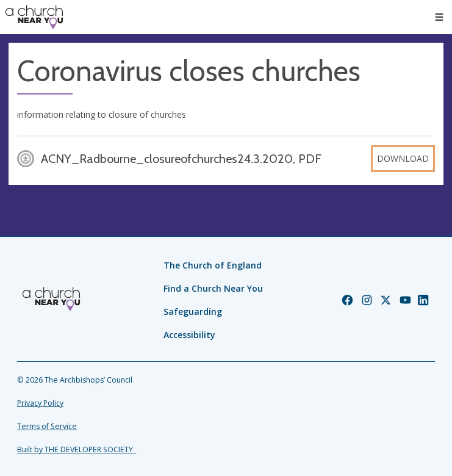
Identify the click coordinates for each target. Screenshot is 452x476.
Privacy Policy (40, 403)
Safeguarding (193, 312)
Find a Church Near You (213, 288)
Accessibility (189, 335)
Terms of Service (47, 426)
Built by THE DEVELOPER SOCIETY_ (77, 449)
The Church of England (213, 265)
